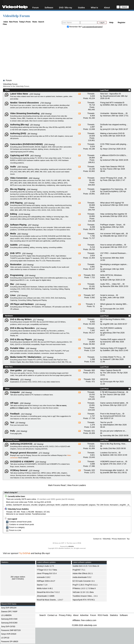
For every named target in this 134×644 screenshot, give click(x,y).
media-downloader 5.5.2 (82, 577)
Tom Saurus (108, 394)
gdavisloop (107, 333)
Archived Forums (12, 440)
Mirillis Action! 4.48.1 (45, 588)
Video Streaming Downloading (25, 113)
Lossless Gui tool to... (109, 453)
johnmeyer (107, 269)
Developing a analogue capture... (114, 264)
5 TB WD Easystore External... (113, 392)
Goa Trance (108, 169)
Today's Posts (25, 22)
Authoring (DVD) (18, 133)
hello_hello (107, 298)
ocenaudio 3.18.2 (44, 577)
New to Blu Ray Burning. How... (113, 444)
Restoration (16, 264)
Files (5, 24)
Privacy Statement (119, 539)
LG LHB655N (6, 615)
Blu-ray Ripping (18, 189)
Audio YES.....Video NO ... (111, 284)
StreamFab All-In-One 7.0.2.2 (48, 592)
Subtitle (14, 245)
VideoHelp (107, 539)
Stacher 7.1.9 (42, 585)
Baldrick (106, 455)
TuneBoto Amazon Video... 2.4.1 (85, 596)
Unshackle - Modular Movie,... (113, 113)
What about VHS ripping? (111, 203)
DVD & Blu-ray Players (21, 339)
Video (7, 90)
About (107, 7)
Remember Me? (75, 27)
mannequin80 (83, 505)
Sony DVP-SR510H (9, 608)
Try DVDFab (25, 553)
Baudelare (107, 227)
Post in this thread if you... (111, 414)
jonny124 (107, 129)
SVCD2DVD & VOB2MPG (22, 462)
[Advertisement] (68, 54)
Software (49, 7)
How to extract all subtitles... (112, 245)
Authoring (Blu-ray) (19, 125)
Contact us (52, 615)
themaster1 (114, 505)
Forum (36, 7)
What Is (95, 7)
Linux (13, 295)
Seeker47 (107, 359)
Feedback (15, 414)
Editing (14, 214)
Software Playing (18, 225)
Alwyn (105, 149)
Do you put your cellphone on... (113, 431)
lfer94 (58, 505)
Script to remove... (108, 295)
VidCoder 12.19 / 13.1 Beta (83, 592)
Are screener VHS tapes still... (113, 234)
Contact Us (97, 539)
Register (122, 22)
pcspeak (106, 247)
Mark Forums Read (57, 485)
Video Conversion (19, 178)
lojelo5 (106, 464)
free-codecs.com (89, 620)
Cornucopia (108, 309)
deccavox (26, 505)
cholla (105, 136)
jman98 (106, 473)
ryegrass (92, 505)
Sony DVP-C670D (8, 627)
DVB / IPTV (15, 253)
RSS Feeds (103, 615)
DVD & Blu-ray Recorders (22, 328)
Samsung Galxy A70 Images (112, 348)
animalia (106, 216)
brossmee (107, 258)
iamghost (42, 505)
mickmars (107, 116)
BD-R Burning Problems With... (113, 319)
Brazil (105, 280)
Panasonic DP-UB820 (10, 642)
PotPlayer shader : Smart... (112, 225)
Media (13, 234)
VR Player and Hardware (22, 304)
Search (41, 22)
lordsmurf (107, 160)
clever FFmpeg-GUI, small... (112, 178)
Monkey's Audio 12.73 (45, 566)
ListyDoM (64, 505)
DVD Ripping (16, 203)
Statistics (114, 615)
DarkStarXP (17, 505)
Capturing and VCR (19, 155)
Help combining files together (113, 214)
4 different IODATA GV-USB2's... (114, 155)
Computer (15, 392)
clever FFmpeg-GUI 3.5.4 (47, 573)
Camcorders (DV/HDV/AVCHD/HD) (26, 144)
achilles (9, 505)
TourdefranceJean (39, 514)
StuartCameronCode (111, 96)
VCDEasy (43, 478)
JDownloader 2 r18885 (46, 596)
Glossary (15, 379)
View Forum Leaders (77, 485)
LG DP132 (5, 638)
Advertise (84, 615)
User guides (16, 370)
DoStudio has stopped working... (114, 125)
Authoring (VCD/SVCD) (21, 444)
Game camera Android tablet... (113, 403)
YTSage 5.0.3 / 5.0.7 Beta (47, 570)
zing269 (106, 324)
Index (6, 22)
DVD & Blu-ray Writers (21, 319)
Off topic (14, 403)
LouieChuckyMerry (111, 191)
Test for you (105, 422)
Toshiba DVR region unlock (112, 339)
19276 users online (29, 499)
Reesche (106, 286)
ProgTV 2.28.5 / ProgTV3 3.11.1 (85, 585)
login (38, 408)
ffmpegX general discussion (24, 453)
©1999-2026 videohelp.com (84, 625)
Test (12, 422)
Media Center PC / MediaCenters (26, 357)
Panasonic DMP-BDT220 (11, 630)
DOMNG (106, 105)
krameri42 (107, 342)
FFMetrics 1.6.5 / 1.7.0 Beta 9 (84, 588)
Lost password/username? (93, 27)
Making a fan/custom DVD (111, 133)
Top (128, 539)
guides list (41, 375)
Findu (105, 180)
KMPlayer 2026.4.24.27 (46, 581)
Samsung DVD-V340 (9, 619)
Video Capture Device (109, 370)
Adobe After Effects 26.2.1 (83, 573)
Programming (17, 275)
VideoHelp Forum (16, 16)
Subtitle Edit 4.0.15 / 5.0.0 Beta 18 (86, 566)
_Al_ (128, 505)
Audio (13, 167)
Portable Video (17, 348)
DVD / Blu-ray (66, 7)
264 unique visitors (18, 577)
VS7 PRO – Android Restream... (114, 253)
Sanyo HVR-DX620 (9, 634)
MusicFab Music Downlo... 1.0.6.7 (50, 600)
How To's (9, 367)
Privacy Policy (65, 615)
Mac (12, 284)
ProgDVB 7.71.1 (79, 570)
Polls (13, 431)
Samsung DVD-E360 (9, 623)
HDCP (103, 379)
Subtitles (106, 350)
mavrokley (107, 435)
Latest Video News (19, 94)
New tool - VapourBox (109, 94)
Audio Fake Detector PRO (111, 167)
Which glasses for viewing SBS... (114, 304)
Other (7, 389)
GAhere (106, 405)
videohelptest (108, 425)
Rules (35, 22)
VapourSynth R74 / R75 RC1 (84, 600)
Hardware (9, 316)
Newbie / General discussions (25, 103)
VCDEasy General (19, 470)
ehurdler (34, 505)
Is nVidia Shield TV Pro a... (112, 357)
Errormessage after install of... (113, 470)
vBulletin (71, 546)
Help (111, 22)
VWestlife (107, 236)
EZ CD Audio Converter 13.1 (84, 581)
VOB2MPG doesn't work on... (113, 461)
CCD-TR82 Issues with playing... (114, 144)
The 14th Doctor (110, 373)
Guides (81, 7)
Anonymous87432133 (112, 416)
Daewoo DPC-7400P (9, 612)
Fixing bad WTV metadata (111, 103)
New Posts (14, 22)
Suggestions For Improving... (112, 189)
